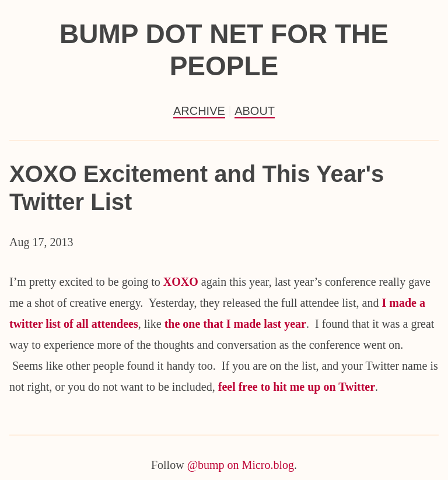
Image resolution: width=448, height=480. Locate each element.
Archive (199, 111)
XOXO (182, 282)
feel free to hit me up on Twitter (297, 387)
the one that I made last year (235, 324)
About (255, 111)
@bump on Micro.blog (241, 465)
